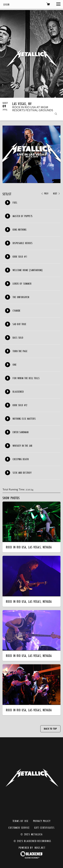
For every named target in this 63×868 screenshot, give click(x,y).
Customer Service (19, 828)
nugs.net (40, 848)
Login (6, 4)
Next (57, 194)
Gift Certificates (44, 828)
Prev (45, 194)
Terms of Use (21, 821)
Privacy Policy (42, 821)
